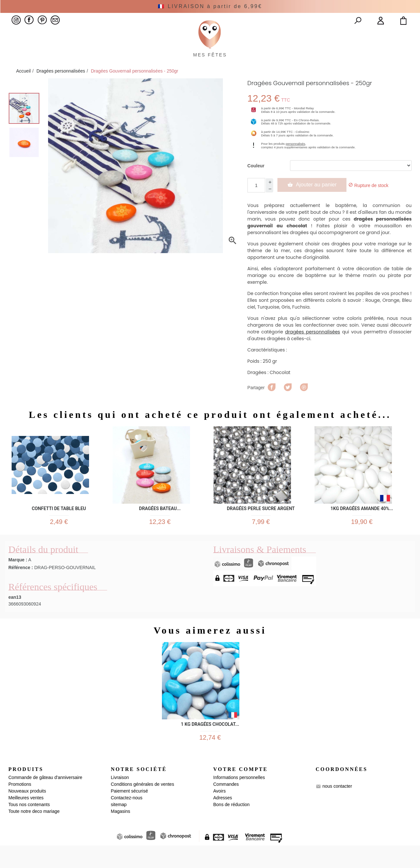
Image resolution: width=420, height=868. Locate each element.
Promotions (20, 807)
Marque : (18, 578)
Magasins (121, 834)
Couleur (256, 181)
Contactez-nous (127, 820)
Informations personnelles (239, 800)
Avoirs (220, 814)
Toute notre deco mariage (34, 834)
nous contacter (337, 809)
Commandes (226, 807)
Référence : (21, 586)
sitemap (119, 827)
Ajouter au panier (316, 200)
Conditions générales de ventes (143, 807)
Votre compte (240, 791)
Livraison (120, 800)
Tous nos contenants (29, 827)
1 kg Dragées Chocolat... (210, 742)
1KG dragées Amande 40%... (362, 522)
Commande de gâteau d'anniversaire (45, 800)
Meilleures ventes (26, 820)
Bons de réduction (231, 827)
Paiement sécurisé (130, 814)
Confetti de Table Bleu (59, 522)
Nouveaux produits (27, 814)
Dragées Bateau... (160, 522)
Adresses (223, 820)
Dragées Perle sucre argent (261, 522)
